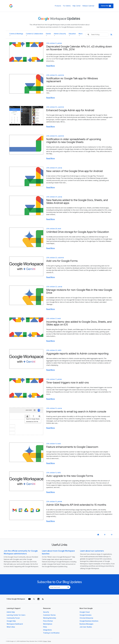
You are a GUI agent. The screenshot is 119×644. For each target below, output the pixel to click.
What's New (11, 627)
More (81, 35)
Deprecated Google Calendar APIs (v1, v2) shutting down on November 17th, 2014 (79, 48)
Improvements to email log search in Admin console (76, 412)
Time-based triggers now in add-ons (68, 383)
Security (46, 612)
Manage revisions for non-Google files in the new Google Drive (79, 291)
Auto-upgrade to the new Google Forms (70, 476)
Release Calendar (88, 6)
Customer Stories (49, 615)
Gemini (48, 35)
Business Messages (86, 624)
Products (58, 6)
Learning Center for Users (16, 615)
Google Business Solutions (89, 621)
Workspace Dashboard (15, 624)
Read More (51, 66)
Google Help (11, 621)
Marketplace (48, 624)
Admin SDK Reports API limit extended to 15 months (76, 505)
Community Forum (13, 618)
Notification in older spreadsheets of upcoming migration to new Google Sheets (74, 141)
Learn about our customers (92, 551)
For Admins (67, 6)
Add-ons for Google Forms (62, 261)
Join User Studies (86, 627)
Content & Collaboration (34, 35)
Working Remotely (50, 618)
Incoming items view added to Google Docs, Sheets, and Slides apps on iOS (79, 323)
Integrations (47, 630)
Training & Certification (51, 633)
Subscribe (106, 6)
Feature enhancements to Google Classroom (72, 447)
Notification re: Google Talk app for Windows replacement (72, 80)
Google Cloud (85, 612)
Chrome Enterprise (86, 618)
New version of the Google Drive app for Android (74, 171)
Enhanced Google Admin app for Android (70, 110)
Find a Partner (48, 621)
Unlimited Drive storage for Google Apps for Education (78, 232)
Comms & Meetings (16, 35)
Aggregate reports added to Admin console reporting (77, 354)
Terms (49, 641)
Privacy (45, 641)
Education (72, 35)
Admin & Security (60, 35)
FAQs (45, 627)
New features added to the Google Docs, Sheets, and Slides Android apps (77, 202)
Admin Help (11, 612)
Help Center (77, 6)
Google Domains (85, 615)
